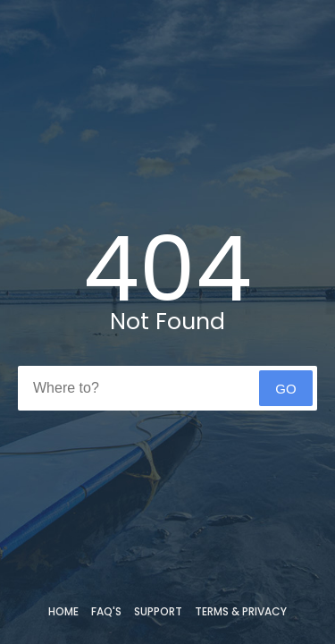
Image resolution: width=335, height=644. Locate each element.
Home (63, 611)
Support (158, 611)
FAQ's (106, 611)
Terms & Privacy (241, 611)
